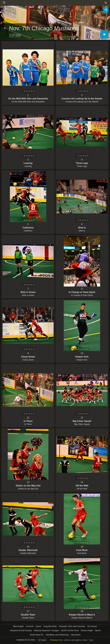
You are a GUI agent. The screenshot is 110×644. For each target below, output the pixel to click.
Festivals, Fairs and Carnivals (72, 626)
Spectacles (76, 635)
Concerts (30, 626)
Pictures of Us (56, 640)
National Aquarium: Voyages (46, 630)
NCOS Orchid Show (70, 630)
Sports (98, 630)
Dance (39, 626)
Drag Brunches (50, 626)
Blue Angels (18, 626)
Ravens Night (87, 630)
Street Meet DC (37, 635)
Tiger (91, 640)
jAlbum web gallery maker (76, 640)
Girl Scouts (92, 626)
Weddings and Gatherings (57, 635)
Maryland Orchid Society (21, 630)
